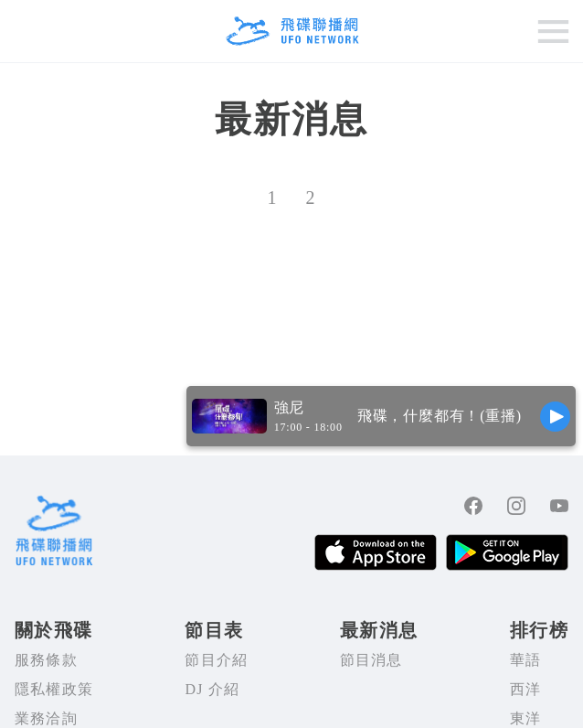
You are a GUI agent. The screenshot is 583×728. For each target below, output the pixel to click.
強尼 (290, 407)
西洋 (525, 689)
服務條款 (46, 660)
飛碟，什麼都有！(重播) (440, 416)
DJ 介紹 (212, 689)
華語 (525, 660)
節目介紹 (216, 660)
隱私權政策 (54, 689)
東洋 (525, 718)
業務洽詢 (46, 718)
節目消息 (371, 660)
